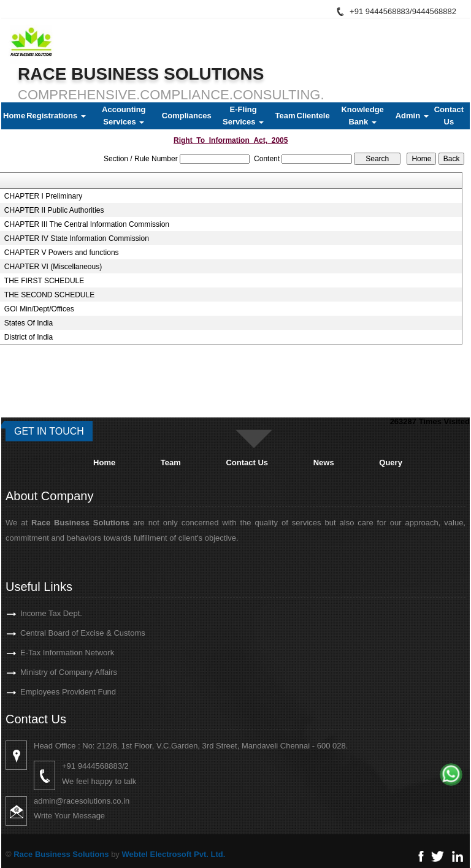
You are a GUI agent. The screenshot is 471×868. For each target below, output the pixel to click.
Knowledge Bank (362, 116)
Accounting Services (124, 116)
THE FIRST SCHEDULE (44, 281)
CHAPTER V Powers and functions (62, 253)
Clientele (313, 116)
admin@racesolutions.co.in (99, 801)
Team (285, 116)
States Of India (29, 323)
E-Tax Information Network (49, 653)
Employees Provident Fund (50, 692)
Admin (412, 116)
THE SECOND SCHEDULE (49, 295)
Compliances (187, 116)
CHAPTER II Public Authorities (54, 210)
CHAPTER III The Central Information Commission (87, 224)
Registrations (56, 116)
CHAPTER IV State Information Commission (77, 238)
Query (391, 463)
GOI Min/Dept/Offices (39, 309)
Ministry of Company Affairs (51, 672)
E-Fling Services (243, 116)
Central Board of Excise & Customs (65, 633)
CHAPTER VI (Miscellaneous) (53, 267)
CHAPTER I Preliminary (43, 196)
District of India (29, 337)
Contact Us (449, 116)
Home (14, 116)
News (324, 463)
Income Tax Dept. (33, 613)
